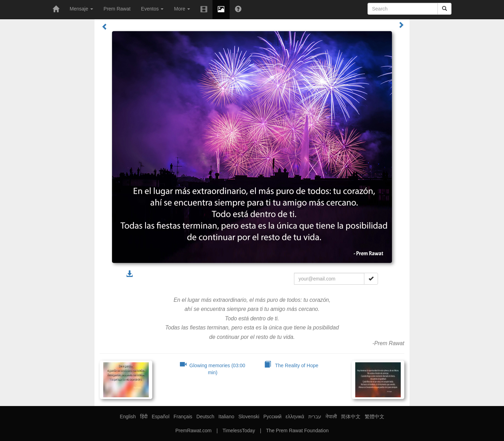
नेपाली (331, 417)
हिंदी (144, 417)
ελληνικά (295, 417)
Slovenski (249, 417)
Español (160, 417)
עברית (315, 417)
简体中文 (351, 417)
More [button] (182, 9)
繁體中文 (374, 417)
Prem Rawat (117, 9)
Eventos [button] (152, 9)
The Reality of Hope (291, 365)
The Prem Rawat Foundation (297, 431)
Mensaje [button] (81, 9)
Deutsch (205, 417)
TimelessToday (239, 431)
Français (183, 417)
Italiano (226, 417)
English (128, 417)
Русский (272, 417)
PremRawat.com (193, 431)
